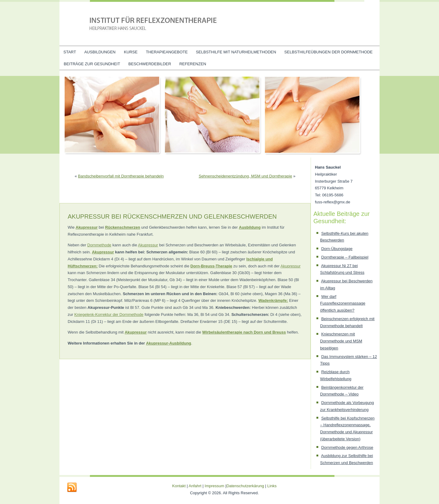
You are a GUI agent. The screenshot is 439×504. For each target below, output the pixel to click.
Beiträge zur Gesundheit (92, 64)
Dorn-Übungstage (337, 249)
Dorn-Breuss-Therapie (211, 266)
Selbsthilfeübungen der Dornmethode (329, 52)
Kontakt (179, 486)
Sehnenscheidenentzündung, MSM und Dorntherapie (245, 176)
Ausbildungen (100, 52)
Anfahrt (195, 486)
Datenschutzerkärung (246, 486)
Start (70, 52)
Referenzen (193, 64)
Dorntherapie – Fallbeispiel (345, 257)
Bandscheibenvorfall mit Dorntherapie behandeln (121, 176)
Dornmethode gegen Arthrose (347, 447)
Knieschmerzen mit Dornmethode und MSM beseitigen (341, 341)
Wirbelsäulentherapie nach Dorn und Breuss (244, 332)
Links (272, 486)
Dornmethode (99, 245)
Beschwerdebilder (150, 64)
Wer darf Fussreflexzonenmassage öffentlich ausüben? (343, 304)
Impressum (214, 486)
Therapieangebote (167, 52)
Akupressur (148, 245)
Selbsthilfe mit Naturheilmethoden (236, 52)
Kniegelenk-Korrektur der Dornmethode (109, 315)
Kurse (131, 52)
